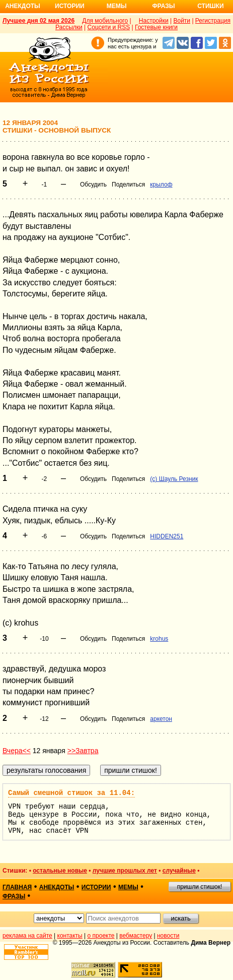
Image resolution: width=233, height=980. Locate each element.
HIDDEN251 (167, 536)
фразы (14, 896)
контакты (70, 936)
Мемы (117, 6)
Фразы (163, 6)
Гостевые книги (156, 27)
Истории (70, 6)
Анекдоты (23, 6)
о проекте (101, 936)
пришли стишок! (200, 887)
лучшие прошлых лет (125, 871)
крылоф (161, 185)
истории (96, 887)
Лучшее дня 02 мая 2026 (38, 21)
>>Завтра (83, 751)
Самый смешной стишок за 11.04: (71, 793)
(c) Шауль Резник (174, 479)
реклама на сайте (27, 936)
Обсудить (93, 185)
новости (168, 936)
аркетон (161, 719)
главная (17, 887)
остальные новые (60, 871)
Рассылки (69, 27)
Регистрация (213, 21)
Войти (182, 21)
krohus (159, 639)
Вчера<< (17, 751)
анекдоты (57, 887)
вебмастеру (136, 936)
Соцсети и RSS (109, 27)
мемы (128, 887)
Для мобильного (105, 21)
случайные (179, 871)
